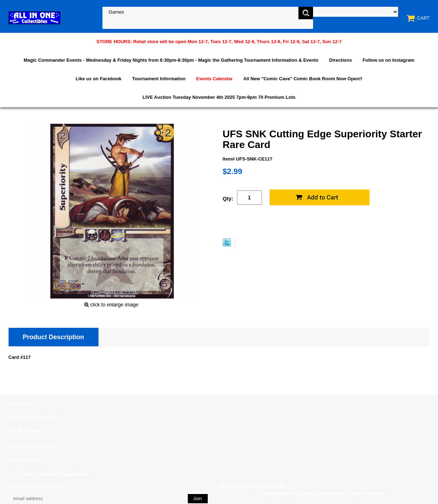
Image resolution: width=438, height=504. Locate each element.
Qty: (228, 198)
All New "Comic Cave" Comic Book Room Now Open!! (303, 79)
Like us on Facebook (99, 79)
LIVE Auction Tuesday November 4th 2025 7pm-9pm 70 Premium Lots (219, 97)
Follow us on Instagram (389, 60)
